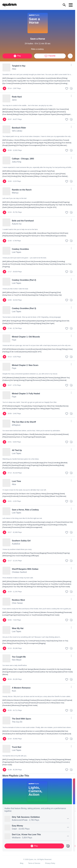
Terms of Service (34, 863)
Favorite (50, 56)
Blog (22, 863)
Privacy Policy (50, 863)
